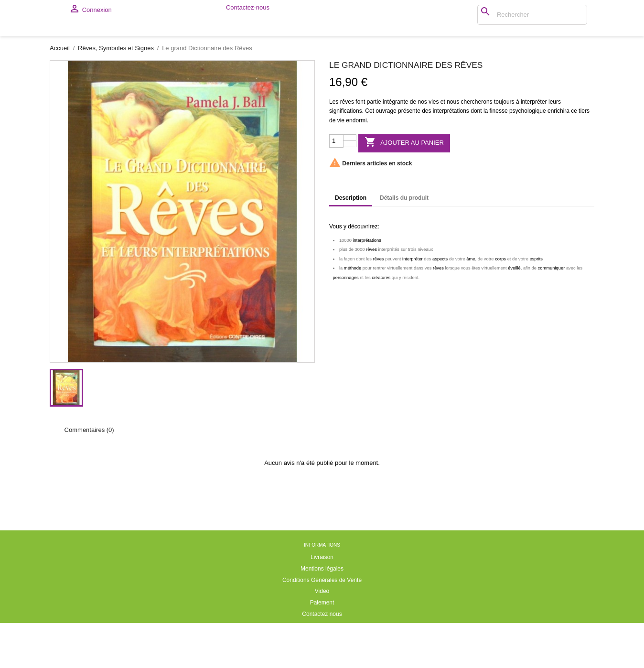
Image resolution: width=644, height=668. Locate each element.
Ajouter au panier (404, 188)
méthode (353, 313)
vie (341, 165)
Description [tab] (351, 243)
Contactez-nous (248, 10)
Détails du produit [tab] (404, 243)
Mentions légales (322, 614)
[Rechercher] (480, 15)
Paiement (322, 647)
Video (322, 636)
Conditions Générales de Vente (322, 625)
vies (434, 147)
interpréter (534, 147)
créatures (381, 323)
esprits (536, 304)
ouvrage (386, 156)
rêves (347, 147)
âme (471, 304)
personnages (346, 323)
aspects (440, 304)
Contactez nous (322, 659)
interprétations (451, 156)
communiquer (552, 313)
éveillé (514, 313)
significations (346, 156)
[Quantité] (336, 186)
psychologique (528, 156)
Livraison (322, 602)
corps (500, 304)
